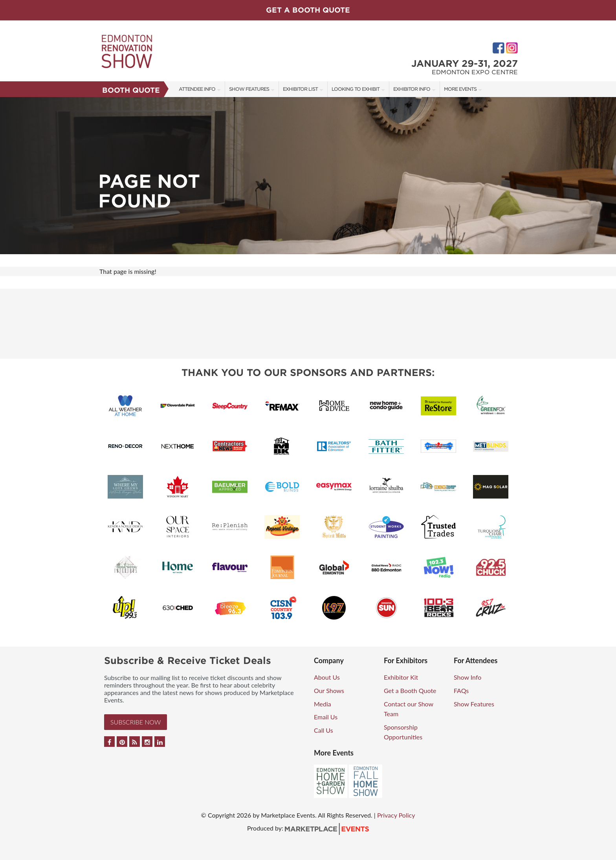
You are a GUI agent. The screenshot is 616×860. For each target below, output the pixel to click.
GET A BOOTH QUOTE (308, 10)
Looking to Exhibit (356, 89)
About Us (327, 677)
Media (323, 704)
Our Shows (329, 690)
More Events (460, 89)
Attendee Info (197, 89)
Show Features (249, 89)
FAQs (461, 690)
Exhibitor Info (412, 89)
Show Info (467, 677)
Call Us (324, 730)
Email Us (326, 717)
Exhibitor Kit (401, 677)
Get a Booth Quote (410, 690)
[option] (308, 176)
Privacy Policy (396, 815)
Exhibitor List (300, 89)
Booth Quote (131, 90)
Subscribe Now (136, 722)
